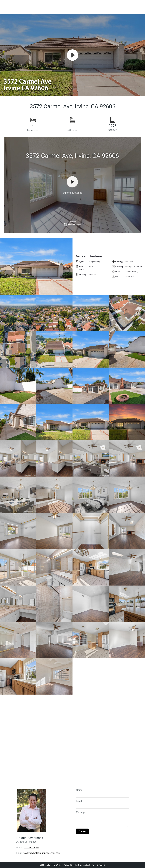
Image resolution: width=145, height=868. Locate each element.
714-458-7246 (31, 848)
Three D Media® (98, 865)
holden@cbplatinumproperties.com (42, 853)
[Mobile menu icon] (139, 7)
